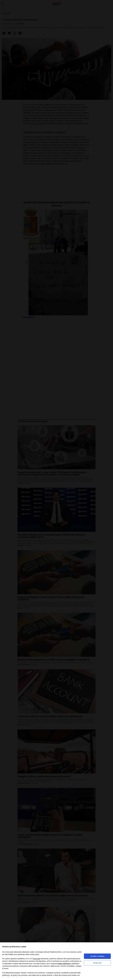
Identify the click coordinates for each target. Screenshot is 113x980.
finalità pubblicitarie (64, 964)
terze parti (37, 959)
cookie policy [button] (34, 954)
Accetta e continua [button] (97, 956)
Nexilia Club (97, 963)
